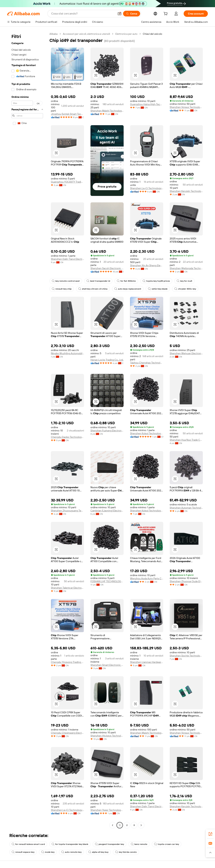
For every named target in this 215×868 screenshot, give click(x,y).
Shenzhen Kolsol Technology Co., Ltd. (147, 433)
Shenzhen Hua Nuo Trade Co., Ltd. (186, 440)
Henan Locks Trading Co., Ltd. (107, 360)
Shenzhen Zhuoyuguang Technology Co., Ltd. (67, 511)
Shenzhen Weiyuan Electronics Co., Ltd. (186, 353)
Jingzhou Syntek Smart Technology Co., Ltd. (67, 114)
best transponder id (98, 281)
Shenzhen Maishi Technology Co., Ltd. (107, 111)
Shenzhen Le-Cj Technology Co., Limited (147, 188)
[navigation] (27, 430)
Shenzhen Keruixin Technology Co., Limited (186, 191)
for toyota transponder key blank (70, 844)
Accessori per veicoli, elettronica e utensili (86, 34)
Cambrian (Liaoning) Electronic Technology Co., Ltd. (107, 511)
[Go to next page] (141, 825)
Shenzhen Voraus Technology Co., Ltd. (186, 107)
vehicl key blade (158, 289)
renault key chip (62, 289)
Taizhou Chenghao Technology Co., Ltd (147, 363)
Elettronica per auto (126, 34)
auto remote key (71, 852)
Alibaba (53, 34)
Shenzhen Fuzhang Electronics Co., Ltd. (107, 431)
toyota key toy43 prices (156, 281)
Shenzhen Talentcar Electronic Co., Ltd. (67, 588)
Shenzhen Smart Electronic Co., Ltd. (107, 665)
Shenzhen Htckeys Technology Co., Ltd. (107, 736)
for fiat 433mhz (126, 281)
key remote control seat (66, 281)
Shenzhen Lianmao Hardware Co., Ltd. (147, 662)
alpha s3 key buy (98, 852)
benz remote (139, 844)
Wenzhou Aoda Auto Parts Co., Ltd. (147, 578)
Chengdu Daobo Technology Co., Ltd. (67, 437)
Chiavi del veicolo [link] (152, 34)
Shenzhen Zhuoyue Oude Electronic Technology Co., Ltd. (186, 581)
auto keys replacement (128, 289)
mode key (48, 852)
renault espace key (23, 852)
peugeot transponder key (109, 844)
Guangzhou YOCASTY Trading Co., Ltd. (67, 182)
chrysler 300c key (185, 289)
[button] (120, 14)
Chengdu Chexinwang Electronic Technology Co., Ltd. (67, 733)
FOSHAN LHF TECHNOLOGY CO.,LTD (107, 581)
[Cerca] (132, 14)
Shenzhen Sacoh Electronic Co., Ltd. (107, 268)
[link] (210, 834)
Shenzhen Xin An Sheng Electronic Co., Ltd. (147, 265)
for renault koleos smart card (28, 844)
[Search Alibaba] (83, 14)
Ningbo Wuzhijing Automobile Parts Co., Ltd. (67, 353)
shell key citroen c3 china (93, 289)
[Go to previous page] (113, 825)
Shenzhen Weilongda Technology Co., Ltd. (186, 268)
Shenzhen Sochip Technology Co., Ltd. (186, 656)
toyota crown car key (167, 844)
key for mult (184, 281)
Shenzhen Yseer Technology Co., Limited (107, 810)
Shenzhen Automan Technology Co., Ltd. (186, 508)
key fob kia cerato (126, 852)
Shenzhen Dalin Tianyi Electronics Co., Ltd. (67, 259)
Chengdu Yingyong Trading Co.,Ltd (67, 662)
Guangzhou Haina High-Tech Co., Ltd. (147, 104)
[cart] (166, 14)
